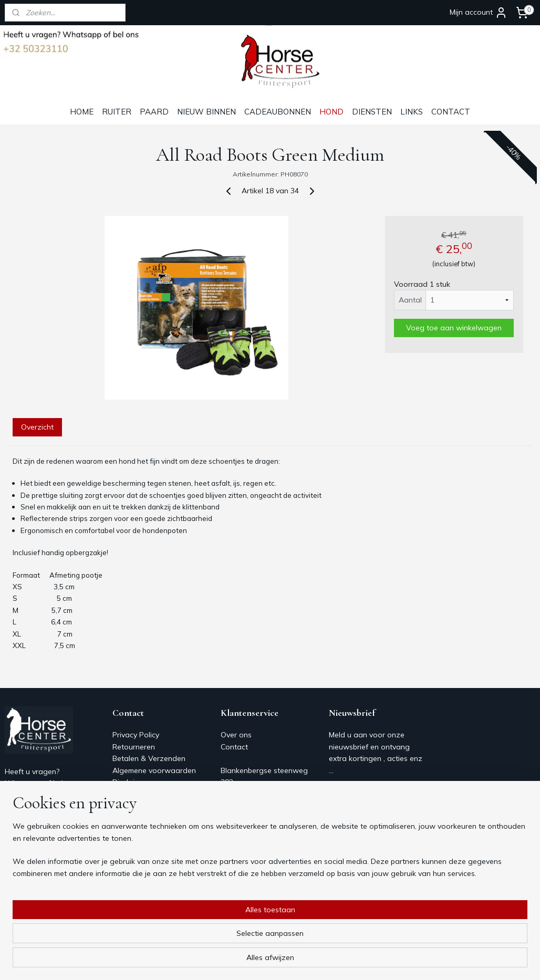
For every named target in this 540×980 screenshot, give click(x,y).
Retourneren (134, 747)
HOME (82, 112)
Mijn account (479, 13)
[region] (201, 939)
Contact (126, 794)
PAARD (154, 112)
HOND (331, 112)
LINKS (412, 112)
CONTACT (451, 112)
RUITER (117, 112)
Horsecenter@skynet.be (45, 830)
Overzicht (37, 427)
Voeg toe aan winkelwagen (454, 328)
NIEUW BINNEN (206, 112)
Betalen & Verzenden (149, 758)
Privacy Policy (136, 735)
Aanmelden (357, 794)
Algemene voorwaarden (154, 770)
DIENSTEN (372, 112)
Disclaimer (130, 782)
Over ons (128, 806)
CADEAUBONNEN (278, 112)
